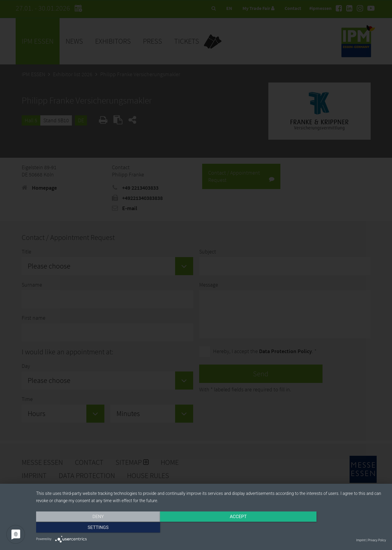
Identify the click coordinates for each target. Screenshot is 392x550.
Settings (334, 528)
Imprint (361, 540)
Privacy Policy (377, 540)
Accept (211, 528)
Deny (89, 528)
